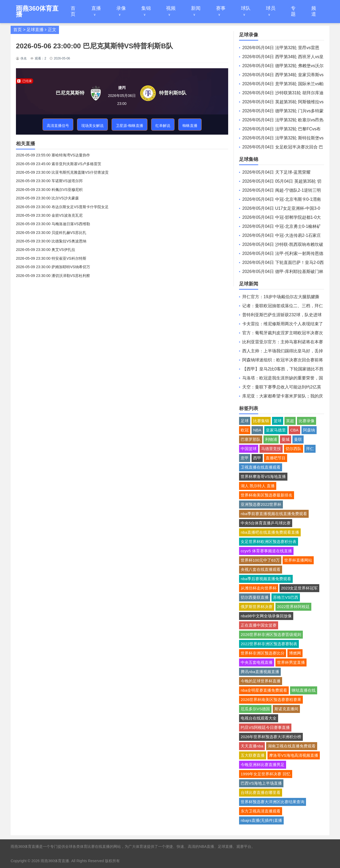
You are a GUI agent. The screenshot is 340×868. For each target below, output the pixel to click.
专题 (293, 11)
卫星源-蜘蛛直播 (129, 126)
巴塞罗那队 (251, 439)
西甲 (257, 458)
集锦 (146, 8)
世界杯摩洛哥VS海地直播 (263, 476)
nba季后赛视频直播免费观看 (266, 579)
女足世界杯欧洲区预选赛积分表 (269, 542)
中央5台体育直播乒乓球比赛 (266, 523)
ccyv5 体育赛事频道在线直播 (266, 551)
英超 (290, 421)
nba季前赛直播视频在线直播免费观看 (274, 514)
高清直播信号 (58, 126)
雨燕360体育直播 (55, 861)
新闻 (196, 8)
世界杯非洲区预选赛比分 (263, 653)
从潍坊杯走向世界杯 (259, 588)
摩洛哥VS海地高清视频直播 (294, 755)
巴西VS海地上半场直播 (261, 783)
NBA (257, 430)
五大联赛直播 (253, 755)
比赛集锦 (261, 421)
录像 (121, 8)
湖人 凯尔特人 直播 (258, 486)
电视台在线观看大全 (259, 718)
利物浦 (271, 439)
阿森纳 (309, 430)
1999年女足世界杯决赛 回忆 (266, 774)
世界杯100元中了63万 (260, 560)
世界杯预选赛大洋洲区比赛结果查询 (273, 802)
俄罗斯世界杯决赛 (257, 607)
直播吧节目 (276, 458)
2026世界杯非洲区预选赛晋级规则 (271, 634)
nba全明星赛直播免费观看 (264, 690)
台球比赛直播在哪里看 (261, 792)
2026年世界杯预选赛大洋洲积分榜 (271, 737)
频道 (314, 11)
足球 (245, 421)
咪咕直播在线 (304, 690)
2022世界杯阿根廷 (293, 607)
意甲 (245, 458)
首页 (73, 11)
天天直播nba (252, 746)
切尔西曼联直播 (255, 597)
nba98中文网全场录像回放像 (266, 616)
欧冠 (245, 430)
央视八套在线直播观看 (261, 569)
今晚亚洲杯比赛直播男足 (263, 765)
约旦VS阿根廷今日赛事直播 (265, 727)
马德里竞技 (271, 449)
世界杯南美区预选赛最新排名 (267, 495)
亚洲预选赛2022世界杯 (261, 504)
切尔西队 (294, 449)
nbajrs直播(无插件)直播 (261, 820)
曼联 (298, 439)
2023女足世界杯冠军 (299, 588)
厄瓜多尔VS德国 (255, 709)
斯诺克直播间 (286, 709)
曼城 (286, 439)
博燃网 (295, 653)
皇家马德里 (276, 430)
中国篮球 (249, 449)
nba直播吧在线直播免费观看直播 (270, 532)
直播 (96, 8)
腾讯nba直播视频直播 (260, 672)
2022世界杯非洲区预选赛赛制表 (269, 644)
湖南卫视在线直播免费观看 (292, 746)
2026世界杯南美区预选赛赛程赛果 (271, 700)
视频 (171, 8)
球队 (246, 8)
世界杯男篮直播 (291, 662)
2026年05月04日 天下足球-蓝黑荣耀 (276, 172)
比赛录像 (307, 421)
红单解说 (163, 126)
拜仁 (310, 449)
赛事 (221, 8)
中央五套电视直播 (257, 662)
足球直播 (35, 30)
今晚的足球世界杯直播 (261, 681)
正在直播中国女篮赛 (259, 625)
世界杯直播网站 (298, 560)
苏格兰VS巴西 (286, 597)
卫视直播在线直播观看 (261, 467)
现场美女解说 (92, 126)
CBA (294, 430)
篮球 (278, 421)
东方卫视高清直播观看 (261, 811)
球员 (271, 8)
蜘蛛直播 (190, 126)
